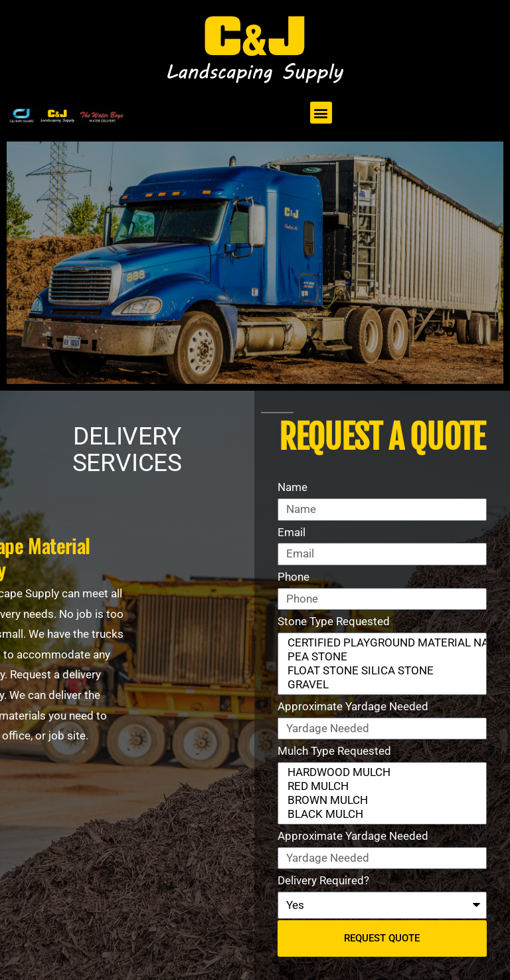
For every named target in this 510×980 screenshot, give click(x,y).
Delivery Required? (323, 880)
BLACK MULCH (380, 814)
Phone (294, 577)
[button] (321, 113)
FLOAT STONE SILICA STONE (380, 671)
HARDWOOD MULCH (380, 772)
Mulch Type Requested (334, 751)
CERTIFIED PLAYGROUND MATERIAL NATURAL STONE (380, 643)
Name (293, 487)
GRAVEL (380, 685)
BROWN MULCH (380, 800)
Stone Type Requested (334, 621)
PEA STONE (380, 657)
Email (292, 532)
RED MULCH (380, 786)
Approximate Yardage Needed (353, 706)
